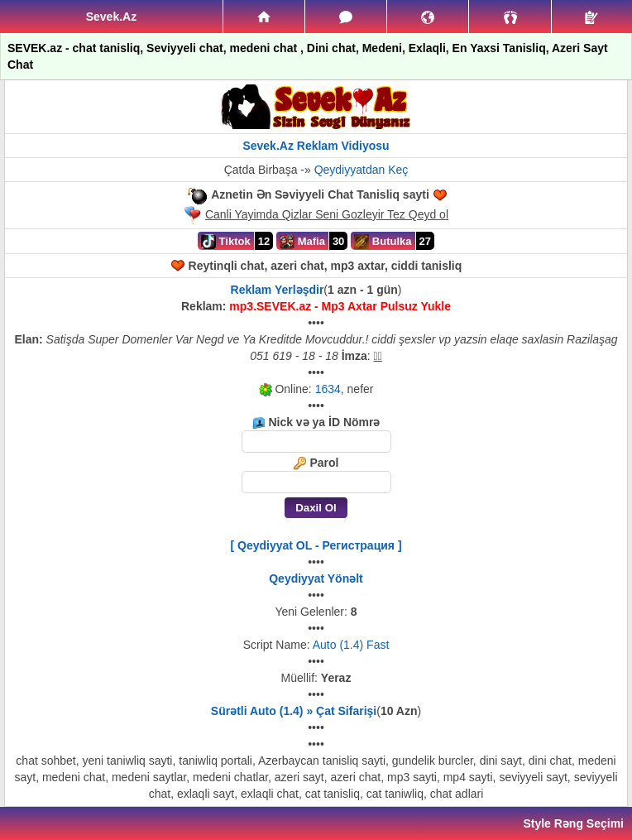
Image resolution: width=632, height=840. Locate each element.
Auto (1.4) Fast (351, 645)
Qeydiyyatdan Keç (361, 170)
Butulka (383, 242)
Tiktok (226, 242)
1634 (328, 389)
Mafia (302, 242)
